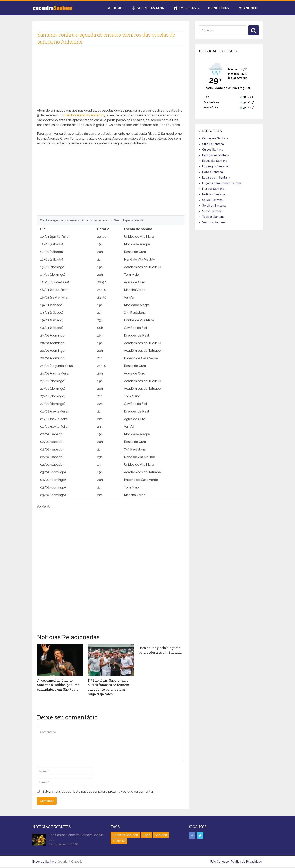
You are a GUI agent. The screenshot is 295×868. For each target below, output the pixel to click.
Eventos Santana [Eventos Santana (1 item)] (125, 835)
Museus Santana (213, 189)
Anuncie (248, 8)
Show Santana (212, 211)
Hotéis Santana (212, 172)
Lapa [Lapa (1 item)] (146, 835)
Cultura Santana (213, 144)
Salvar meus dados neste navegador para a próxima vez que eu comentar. (98, 791)
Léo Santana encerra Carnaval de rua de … (76, 837)
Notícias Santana (213, 194)
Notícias (219, 8)
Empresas (185, 8)
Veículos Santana (214, 222)
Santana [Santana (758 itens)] (161, 835)
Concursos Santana (215, 138)
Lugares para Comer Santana (222, 183)
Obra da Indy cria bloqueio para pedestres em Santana (160, 650)
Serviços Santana (214, 206)
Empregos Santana (215, 166)
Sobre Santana (148, 8)
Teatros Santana (213, 217)
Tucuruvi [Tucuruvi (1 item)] (119, 841)
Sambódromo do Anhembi (84, 115)
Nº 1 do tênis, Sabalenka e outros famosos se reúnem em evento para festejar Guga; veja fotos (108, 687)
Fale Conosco (220, 861)
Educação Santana (215, 161)
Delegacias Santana (216, 155)
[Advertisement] (111, 80)
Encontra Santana (44, 861)
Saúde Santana (212, 200)
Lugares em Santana (216, 178)
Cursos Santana (213, 150)
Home (115, 8)
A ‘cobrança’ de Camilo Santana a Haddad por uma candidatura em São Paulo (58, 685)
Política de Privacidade (246, 861)
